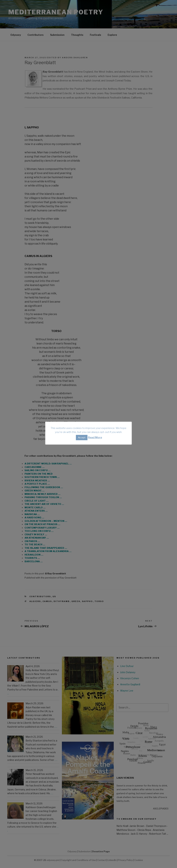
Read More (95, 437)
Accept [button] (82, 437)
